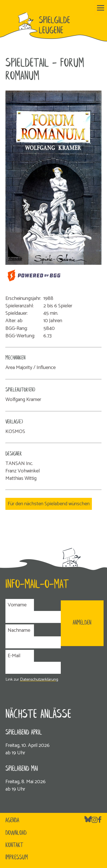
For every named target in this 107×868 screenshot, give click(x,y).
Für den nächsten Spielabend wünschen (49, 504)
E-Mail (14, 656)
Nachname (19, 630)
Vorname (17, 605)
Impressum (17, 858)
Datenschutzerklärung (39, 679)
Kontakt (14, 845)
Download (16, 833)
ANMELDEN (82, 623)
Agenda (12, 821)
